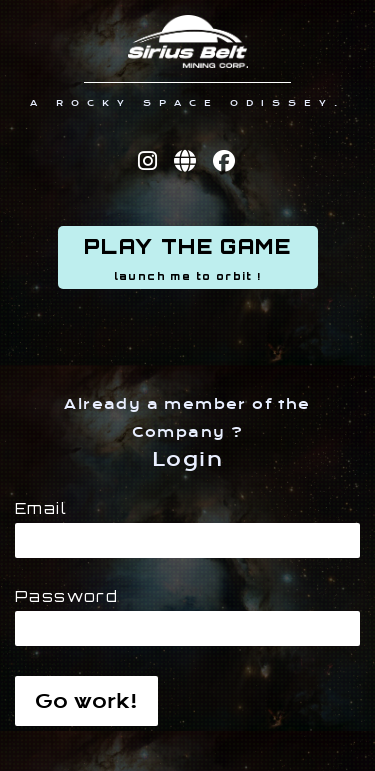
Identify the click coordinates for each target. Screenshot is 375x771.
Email (41, 509)
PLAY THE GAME (188, 259)
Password (66, 597)
